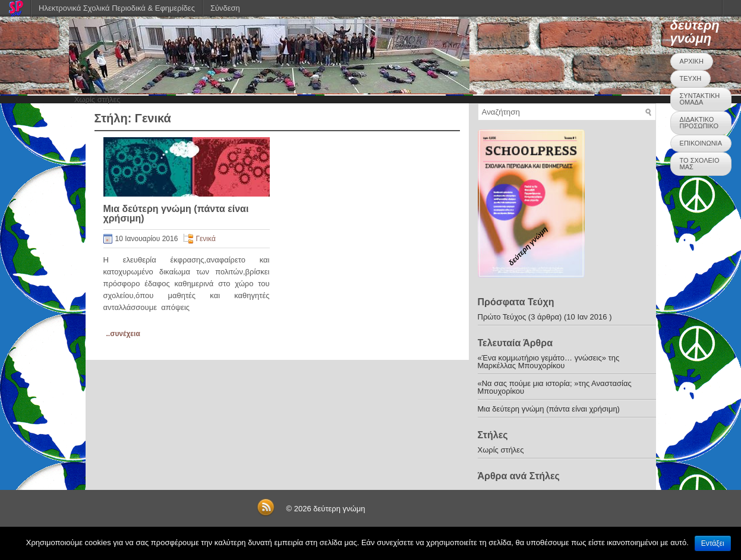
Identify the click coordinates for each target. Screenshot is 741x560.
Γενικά (205, 239)
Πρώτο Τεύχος (502, 317)
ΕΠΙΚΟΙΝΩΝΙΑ (701, 143)
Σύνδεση (225, 8)
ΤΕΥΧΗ (691, 78)
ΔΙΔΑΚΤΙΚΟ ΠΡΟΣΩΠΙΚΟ (699, 123)
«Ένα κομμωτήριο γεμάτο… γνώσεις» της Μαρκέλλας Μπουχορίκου (549, 362)
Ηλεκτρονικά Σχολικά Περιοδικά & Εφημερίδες (117, 8)
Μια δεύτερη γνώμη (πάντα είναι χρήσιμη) (176, 213)
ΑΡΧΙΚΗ (692, 61)
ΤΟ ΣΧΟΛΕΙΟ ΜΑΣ (700, 164)
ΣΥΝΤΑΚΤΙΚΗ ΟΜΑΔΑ (700, 99)
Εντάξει (713, 543)
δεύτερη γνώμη (695, 32)
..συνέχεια (123, 334)
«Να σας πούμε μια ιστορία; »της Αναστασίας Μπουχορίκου (555, 387)
